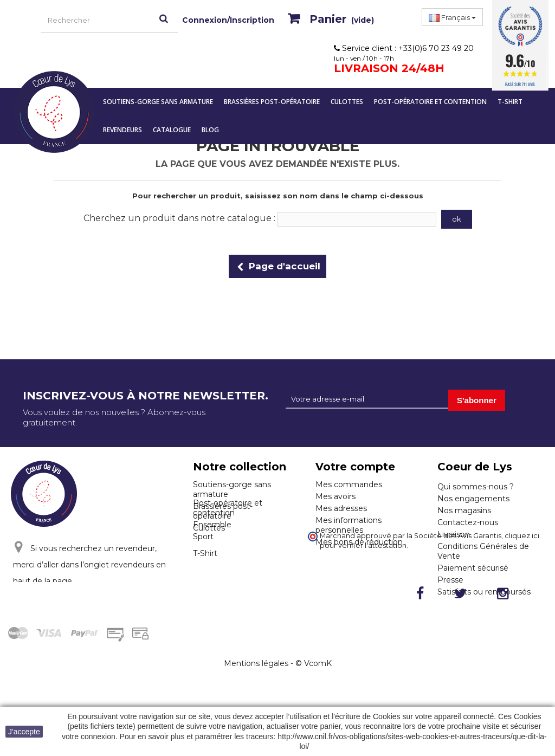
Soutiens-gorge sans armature (158, 102)
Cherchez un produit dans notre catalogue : (179, 218)
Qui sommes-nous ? (476, 487)
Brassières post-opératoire (272, 102)
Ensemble (212, 566)
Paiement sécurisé (473, 568)
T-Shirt (510, 102)
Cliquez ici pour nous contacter (89, 621)
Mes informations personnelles (349, 525)
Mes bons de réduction (359, 542)
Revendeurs (122, 130)
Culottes (347, 102)
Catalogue (172, 130)
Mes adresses (341, 508)
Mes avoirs (335, 496)
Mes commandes (349, 484)
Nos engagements (473, 499)
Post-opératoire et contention (430, 102)
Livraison (454, 534)
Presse (450, 580)
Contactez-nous (468, 522)
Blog (210, 130)
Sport (203, 578)
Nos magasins (464, 511)
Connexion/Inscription (228, 20)
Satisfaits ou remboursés (484, 592)
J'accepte (24, 732)
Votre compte (355, 467)
